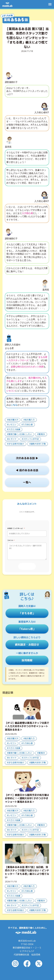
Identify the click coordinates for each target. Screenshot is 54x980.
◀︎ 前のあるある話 (27, 470)
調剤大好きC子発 (38, 444)
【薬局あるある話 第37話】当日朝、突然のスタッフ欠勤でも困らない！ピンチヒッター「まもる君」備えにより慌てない (27, 872)
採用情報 (27, 660)
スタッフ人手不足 (31, 439)
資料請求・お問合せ (27, 645)
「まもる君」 (27, 613)
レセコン (12, 425)
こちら (14, 405)
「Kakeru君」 (27, 629)
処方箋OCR (13, 420)
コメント (11, 540)
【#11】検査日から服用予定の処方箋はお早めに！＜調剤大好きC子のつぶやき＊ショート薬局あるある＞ (27, 798)
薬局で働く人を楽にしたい (20, 434)
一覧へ (27, 482)
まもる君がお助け (16, 444)
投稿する (27, 566)
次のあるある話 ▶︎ (27, 458)
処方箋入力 (30, 420)
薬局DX (42, 434)
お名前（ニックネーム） (16, 528)
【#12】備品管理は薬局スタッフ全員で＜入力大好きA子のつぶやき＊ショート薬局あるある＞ (27, 726)
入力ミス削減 (14, 429)
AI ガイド (12, 439)
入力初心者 (28, 425)
